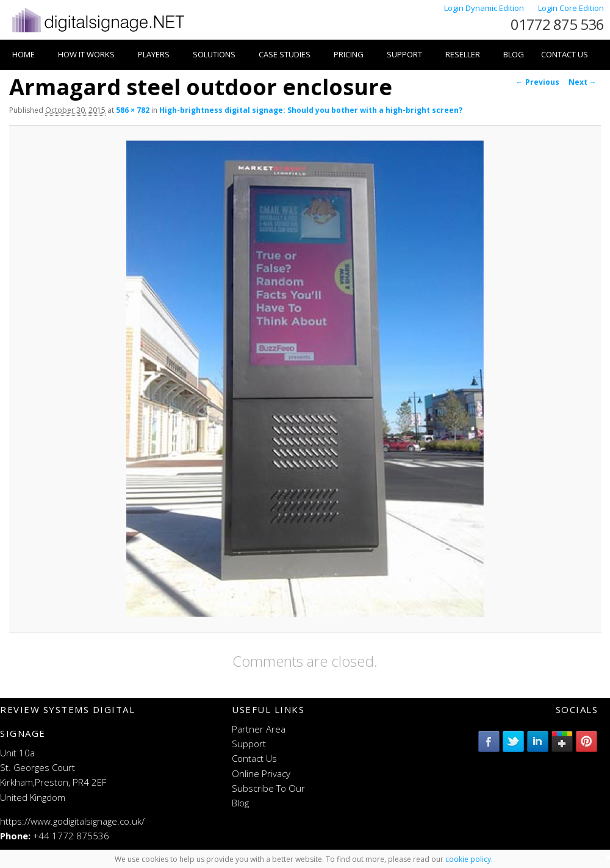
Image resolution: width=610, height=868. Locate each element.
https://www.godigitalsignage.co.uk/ (72, 821)
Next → (583, 82)
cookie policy (468, 859)
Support (404, 54)
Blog (514, 54)
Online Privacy (261, 773)
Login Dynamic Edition (485, 8)
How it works (86, 54)
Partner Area (259, 729)
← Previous (538, 82)
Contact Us (565, 54)
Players (154, 54)
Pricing (349, 54)
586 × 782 (133, 110)
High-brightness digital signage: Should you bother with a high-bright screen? (311, 110)
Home (23, 54)
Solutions (214, 54)
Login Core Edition (571, 8)
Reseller (463, 54)
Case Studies (285, 54)
